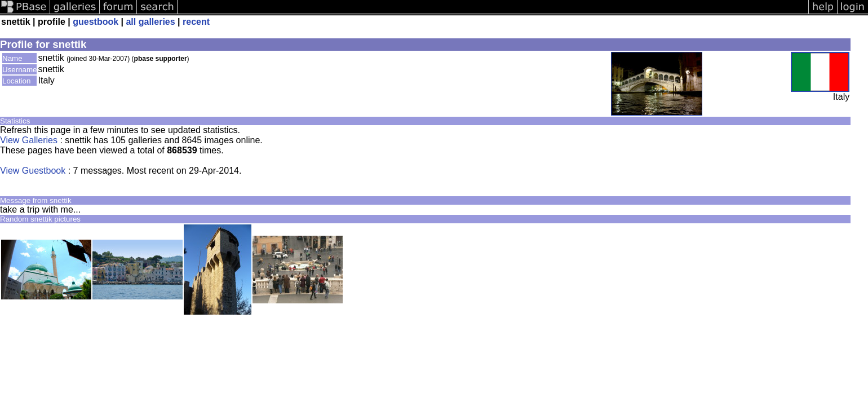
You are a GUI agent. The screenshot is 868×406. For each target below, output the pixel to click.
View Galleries (29, 140)
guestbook (96, 22)
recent (196, 22)
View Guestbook (33, 171)
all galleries (150, 22)
